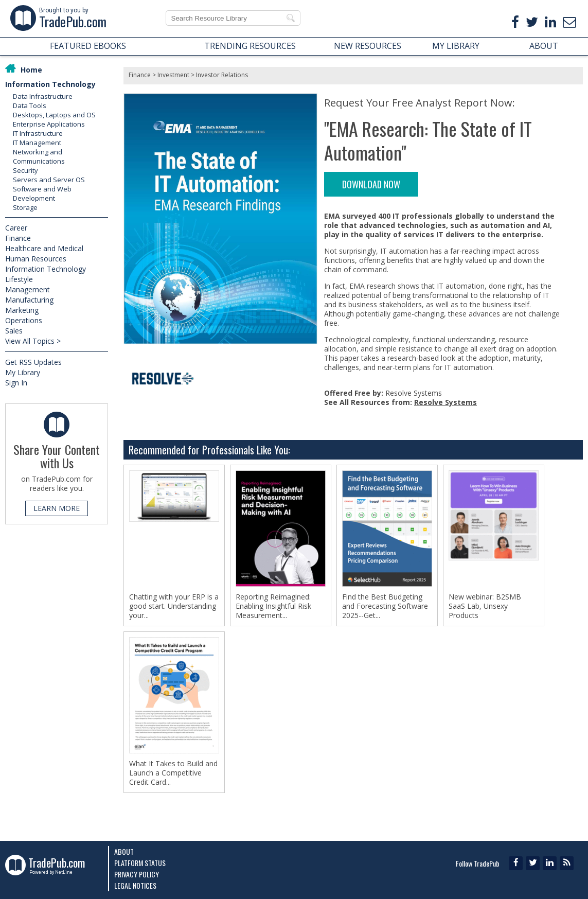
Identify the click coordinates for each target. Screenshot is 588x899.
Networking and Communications (39, 156)
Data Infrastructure (43, 96)
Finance (18, 238)
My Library (23, 372)
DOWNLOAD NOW (371, 184)
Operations (24, 320)
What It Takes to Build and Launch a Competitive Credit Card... (173, 773)
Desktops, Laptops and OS (54, 115)
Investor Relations (222, 75)
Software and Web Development (42, 193)
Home (31, 70)
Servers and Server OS (49, 180)
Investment (173, 75)
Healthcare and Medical (44, 248)
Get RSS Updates (33, 362)
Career (16, 228)
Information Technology (50, 84)
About (124, 851)
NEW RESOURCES (368, 46)
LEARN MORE (57, 508)
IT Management (37, 143)
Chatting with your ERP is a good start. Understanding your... (174, 606)
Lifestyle (19, 279)
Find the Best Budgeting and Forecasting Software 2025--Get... (385, 606)
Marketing (22, 310)
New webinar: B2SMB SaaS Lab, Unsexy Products (485, 606)
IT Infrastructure (38, 133)
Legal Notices (135, 885)
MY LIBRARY (456, 46)
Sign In (16, 383)
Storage (25, 207)
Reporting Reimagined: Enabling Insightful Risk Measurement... (273, 606)
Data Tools (30, 105)
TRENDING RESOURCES (250, 46)
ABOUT (544, 46)
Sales (14, 331)
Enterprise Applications (49, 124)
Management (28, 289)
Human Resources (36, 259)
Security (25, 170)
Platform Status (140, 863)
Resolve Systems (446, 402)
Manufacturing (29, 300)
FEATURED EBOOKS (88, 46)
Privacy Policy (137, 874)
